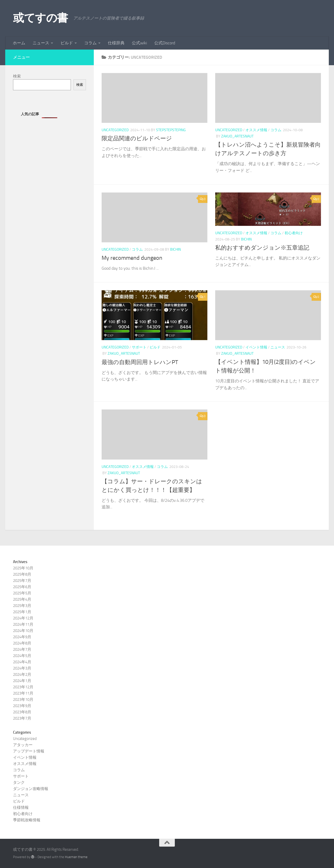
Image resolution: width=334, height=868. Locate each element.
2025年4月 (22, 599)
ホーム (19, 43)
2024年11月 (23, 624)
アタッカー (23, 745)
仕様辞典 (116, 43)
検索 (17, 76)
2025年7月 (22, 581)
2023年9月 (22, 706)
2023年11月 (23, 693)
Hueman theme (76, 857)
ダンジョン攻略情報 (31, 789)
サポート (139, 347)
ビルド (67, 43)
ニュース (41, 43)
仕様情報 (21, 807)
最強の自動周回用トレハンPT (140, 362)
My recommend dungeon (132, 258)
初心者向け (294, 233)
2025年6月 (22, 587)
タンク (19, 782)
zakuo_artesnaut (237, 136)
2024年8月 (22, 643)
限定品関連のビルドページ (137, 138)
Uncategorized (115, 130)
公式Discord (165, 43)
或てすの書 (41, 18)
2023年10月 (23, 700)
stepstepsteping (171, 130)
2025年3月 (22, 606)
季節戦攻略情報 (27, 820)
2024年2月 (22, 674)
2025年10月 (23, 568)
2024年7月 (22, 649)
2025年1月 (22, 612)
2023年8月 (22, 712)
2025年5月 (22, 593)
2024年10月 (23, 631)
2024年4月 (22, 662)
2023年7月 (22, 718)
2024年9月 (22, 637)
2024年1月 (22, 681)
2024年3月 (22, 668)
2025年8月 (22, 574)
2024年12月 (23, 618)
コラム (90, 43)
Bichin (175, 249)
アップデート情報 (29, 751)
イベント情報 (256, 347)
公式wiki (139, 43)
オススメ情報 (256, 130)
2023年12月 (23, 687)
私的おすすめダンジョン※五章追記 (262, 248)
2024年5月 (22, 656)
